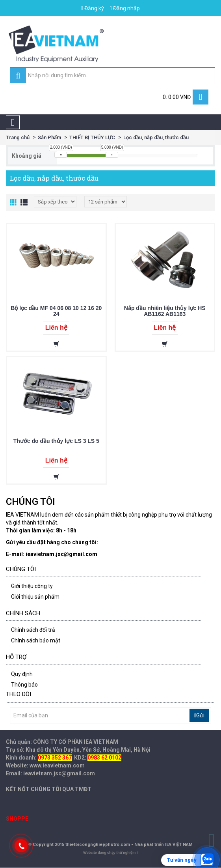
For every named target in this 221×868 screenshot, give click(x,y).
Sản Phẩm (49, 137)
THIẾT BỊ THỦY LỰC (92, 137)
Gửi (199, 715)
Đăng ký (93, 8)
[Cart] (109, 97)
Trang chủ (18, 137)
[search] (18, 76)
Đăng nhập (125, 8)
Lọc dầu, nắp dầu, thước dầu (156, 137)
